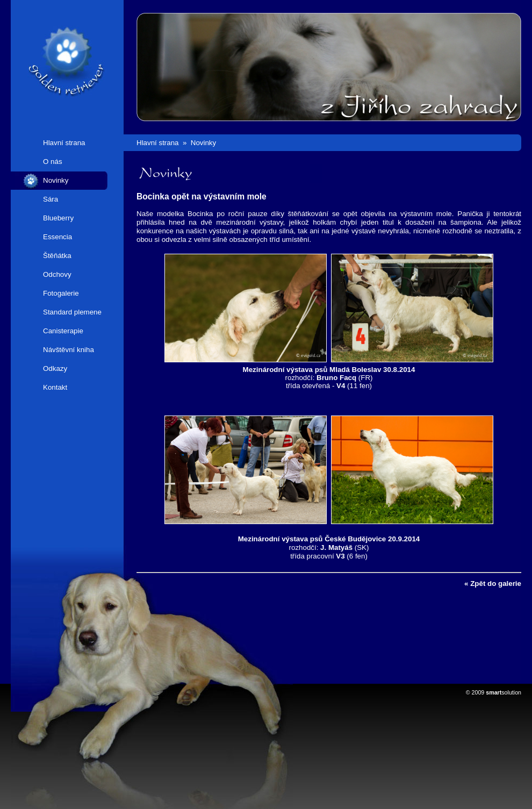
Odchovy (57, 274)
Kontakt (55, 387)
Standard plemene (72, 312)
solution (504, 692)
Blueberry (58, 218)
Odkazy (55, 368)
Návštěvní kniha (69, 350)
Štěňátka (57, 256)
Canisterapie (63, 331)
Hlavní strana (64, 143)
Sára (51, 199)
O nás (53, 162)
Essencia (57, 237)
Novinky (56, 180)
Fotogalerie (61, 293)
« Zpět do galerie (493, 584)
